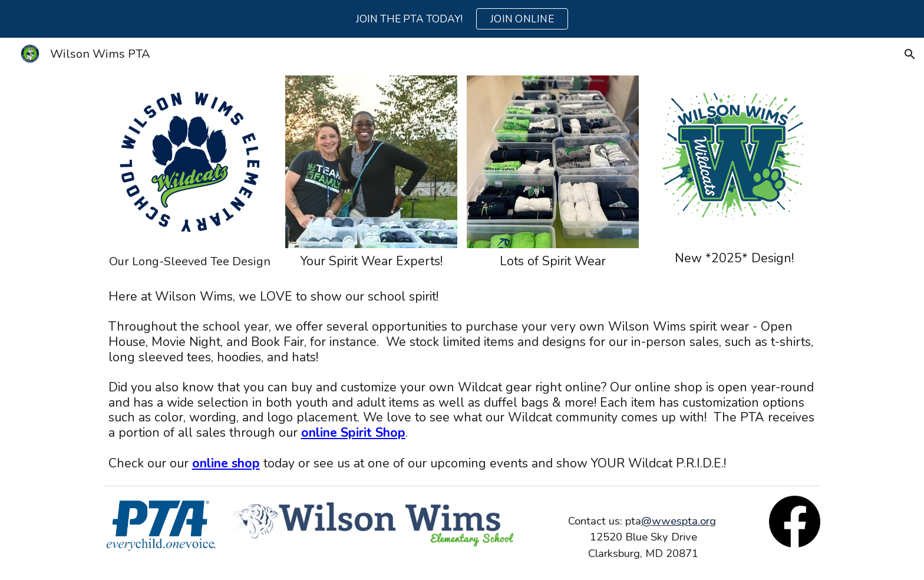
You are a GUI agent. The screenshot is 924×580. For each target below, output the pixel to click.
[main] (190, 262)
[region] (462, 19)
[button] (910, 54)
